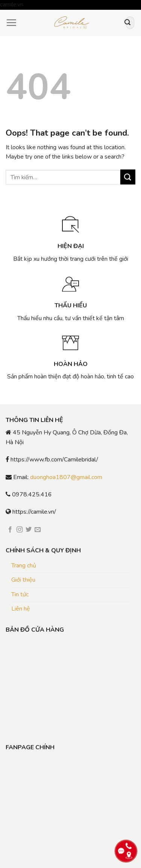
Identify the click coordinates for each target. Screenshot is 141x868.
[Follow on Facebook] (10, 530)
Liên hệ (21, 609)
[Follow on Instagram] (20, 530)
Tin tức (20, 594)
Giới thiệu (23, 580)
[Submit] (127, 23)
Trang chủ (24, 566)
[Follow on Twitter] (29, 530)
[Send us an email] (38, 530)
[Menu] (11, 23)
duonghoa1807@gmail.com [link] (66, 477)
